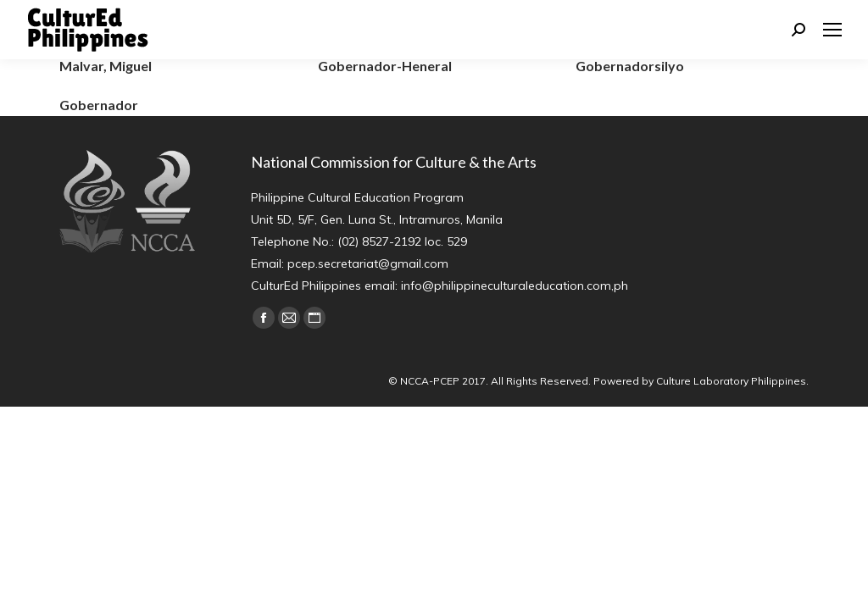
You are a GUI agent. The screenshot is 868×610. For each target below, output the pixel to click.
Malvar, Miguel (106, 66)
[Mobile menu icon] (832, 30)
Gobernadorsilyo (630, 66)
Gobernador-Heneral (385, 66)
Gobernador (99, 105)
